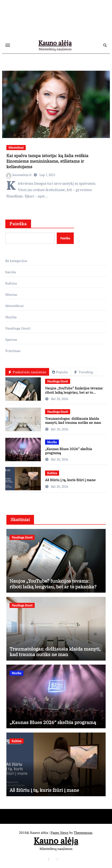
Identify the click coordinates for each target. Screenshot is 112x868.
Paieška (18, 224)
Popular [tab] (60, 372)
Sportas (11, 340)
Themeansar (83, 833)
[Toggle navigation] (8, 45)
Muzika (11, 317)
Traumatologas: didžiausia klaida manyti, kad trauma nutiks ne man (73, 421)
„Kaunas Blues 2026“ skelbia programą (69, 451)
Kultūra (11, 283)
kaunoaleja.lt (20, 175)
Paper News (60, 833)
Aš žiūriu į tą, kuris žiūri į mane (70, 480)
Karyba (11, 272)
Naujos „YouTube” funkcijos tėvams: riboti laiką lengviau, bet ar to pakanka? (74, 392)
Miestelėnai (16, 147)
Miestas (11, 294)
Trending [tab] (83, 372)
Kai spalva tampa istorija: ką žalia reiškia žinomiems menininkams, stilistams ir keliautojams (47, 161)
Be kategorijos (16, 261)
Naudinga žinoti (18, 328)
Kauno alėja (55, 43)
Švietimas (13, 351)
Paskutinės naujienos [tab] (27, 372)
